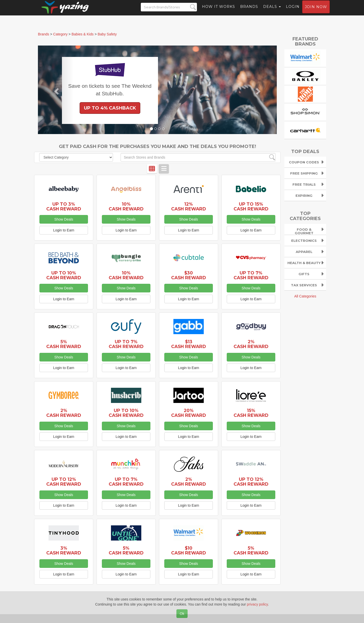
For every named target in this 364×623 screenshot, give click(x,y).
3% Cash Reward (64, 550)
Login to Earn (64, 230)
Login (293, 11)
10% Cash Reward (126, 206)
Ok (182, 614)
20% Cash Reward (189, 413)
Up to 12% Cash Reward (64, 482)
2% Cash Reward (251, 344)
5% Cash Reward (64, 344)
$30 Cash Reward (189, 275)
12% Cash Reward (189, 206)
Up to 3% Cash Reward (64, 206)
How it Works (219, 11)
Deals (272, 11)
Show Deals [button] (64, 219)
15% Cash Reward (251, 413)
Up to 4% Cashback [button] (110, 108)
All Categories (305, 296)
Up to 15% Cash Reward (251, 206)
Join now (316, 12)
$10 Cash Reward (189, 550)
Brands (249, 11)
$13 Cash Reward (189, 344)
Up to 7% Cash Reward (251, 275)
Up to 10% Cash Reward (64, 275)
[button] (56, 90)
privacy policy (257, 604)
